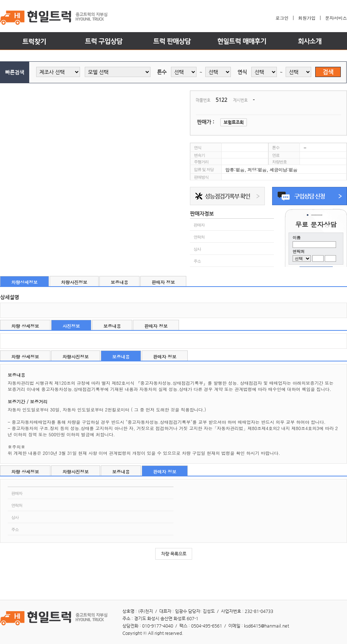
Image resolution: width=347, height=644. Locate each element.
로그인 (282, 18)
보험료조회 (234, 122)
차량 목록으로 (174, 554)
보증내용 (119, 282)
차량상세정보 (24, 282)
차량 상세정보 (25, 326)
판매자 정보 (163, 282)
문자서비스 (336, 18)
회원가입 (307, 18)
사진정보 (71, 326)
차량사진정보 (74, 282)
